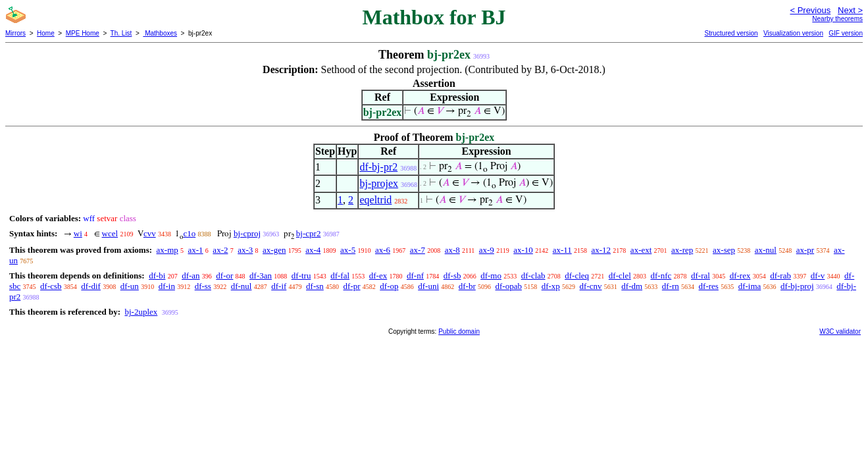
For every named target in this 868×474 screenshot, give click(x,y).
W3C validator (840, 331)
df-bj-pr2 (378, 167)
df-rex (740, 276)
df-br (467, 286)
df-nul (242, 286)
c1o (189, 233)
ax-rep (682, 250)
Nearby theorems (837, 19)
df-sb (452, 276)
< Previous (810, 10)
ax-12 (601, 250)
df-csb (51, 286)
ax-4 (313, 250)
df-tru (301, 276)
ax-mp (167, 250)
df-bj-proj (797, 286)
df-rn (671, 286)
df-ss (203, 286)
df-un (130, 286)
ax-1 (196, 250)
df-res (709, 286)
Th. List (121, 33)
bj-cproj (247, 233)
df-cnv (591, 286)
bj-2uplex (141, 312)
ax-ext (641, 250)
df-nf (415, 276)
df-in (167, 286)
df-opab (509, 286)
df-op (389, 286)
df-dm (632, 286)
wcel (110, 233)
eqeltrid (375, 200)
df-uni (428, 286)
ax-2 (220, 250)
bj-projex (379, 183)
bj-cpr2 (309, 233)
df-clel (620, 276)
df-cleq (577, 276)
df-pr (352, 286)
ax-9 (487, 250)
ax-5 (348, 250)
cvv (150, 233)
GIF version (846, 33)
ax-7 (418, 250)
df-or (224, 276)
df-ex (378, 276)
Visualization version (793, 33)
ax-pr (805, 250)
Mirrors (15, 33)
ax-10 (523, 250)
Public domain (459, 331)
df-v (818, 276)
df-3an (261, 276)
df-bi (157, 276)
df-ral (701, 276)
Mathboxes (160, 33)
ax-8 (452, 250)
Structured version (731, 33)
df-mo (491, 276)
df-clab (533, 276)
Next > (850, 10)
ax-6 (383, 250)
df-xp (551, 286)
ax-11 (562, 250)
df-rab (780, 276)
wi (78, 233)
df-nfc (661, 276)
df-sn (315, 286)
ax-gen (274, 250)
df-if (279, 286)
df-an (191, 276)
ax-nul (766, 250)
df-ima (750, 286)
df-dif (91, 286)
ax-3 (245, 250)
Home (46, 33)
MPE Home (83, 33)
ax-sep (724, 250)
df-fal (340, 276)
